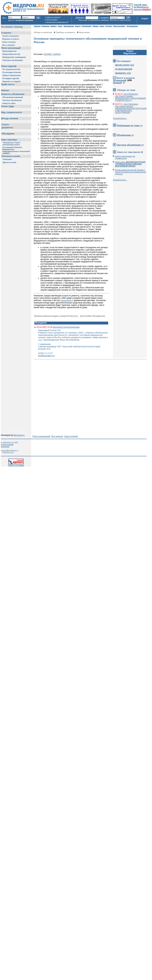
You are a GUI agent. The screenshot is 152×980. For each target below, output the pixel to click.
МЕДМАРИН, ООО (123, 73)
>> (54, 356)
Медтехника (84, 32)
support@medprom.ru (10, 451)
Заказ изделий (71, 436)
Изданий (117, 83)
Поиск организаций (41, 436)
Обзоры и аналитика (43, 32)
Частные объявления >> (130, 145)
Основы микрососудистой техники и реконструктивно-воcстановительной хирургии (130, 172)
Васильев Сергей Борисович (66, 327)
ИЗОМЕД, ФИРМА (52, 54)
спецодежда (66, 300)
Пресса (78, 26)
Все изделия (57, 436)
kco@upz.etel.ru (45, 356)
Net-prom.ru (19, 435)
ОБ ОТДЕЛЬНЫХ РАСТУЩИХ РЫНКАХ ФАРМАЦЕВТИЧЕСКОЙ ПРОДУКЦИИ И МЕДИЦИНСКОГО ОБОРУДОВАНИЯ (131, 108)
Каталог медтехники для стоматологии (125, 157)
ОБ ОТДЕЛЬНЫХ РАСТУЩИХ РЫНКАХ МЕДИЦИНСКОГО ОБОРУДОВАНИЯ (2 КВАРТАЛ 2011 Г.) (131, 97)
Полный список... (120, 118)
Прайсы (53, 26)
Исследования (132, 26)
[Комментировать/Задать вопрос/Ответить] (56, 316)
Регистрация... (52, 20)
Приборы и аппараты (65, 32)
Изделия (37, 26)
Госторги (109, 26)
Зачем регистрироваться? (57, 22)
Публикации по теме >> (130, 125)
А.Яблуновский (7, 444)
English (145, 19)
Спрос (60, 26)
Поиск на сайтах (119, 26)
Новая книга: (130, 164)
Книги (102, 26)
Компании (45, 26)
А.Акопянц (5, 447)
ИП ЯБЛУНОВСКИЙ (124, 69)
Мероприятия (69, 26)
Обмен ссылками (16, 464)
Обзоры (96, 26)
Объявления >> (125, 135)
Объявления (86, 26)
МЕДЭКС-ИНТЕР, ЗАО (125, 65)
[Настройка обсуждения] (93, 316)
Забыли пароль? (54, 17)
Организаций (119, 80)
